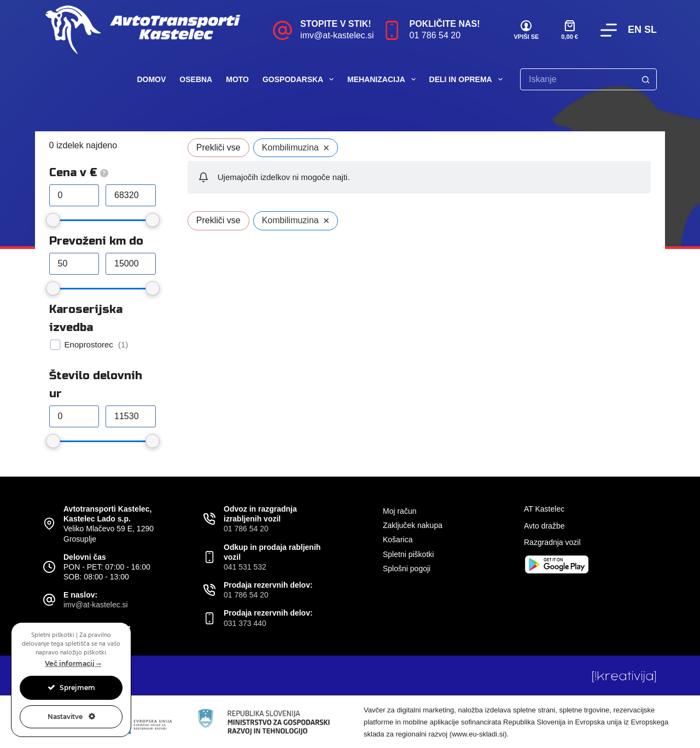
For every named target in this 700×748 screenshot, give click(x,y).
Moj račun (399, 511)
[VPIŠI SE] (527, 30)
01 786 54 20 (435, 35)
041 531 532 (245, 567)
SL (651, 30)
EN (635, 30)
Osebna (196, 79)
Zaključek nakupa (413, 525)
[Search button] (646, 79)
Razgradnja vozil (552, 542)
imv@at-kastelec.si (337, 35)
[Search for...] (577, 79)
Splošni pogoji (407, 569)
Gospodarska (300, 79)
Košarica (398, 540)
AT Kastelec (544, 509)
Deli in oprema (468, 79)
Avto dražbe (544, 526)
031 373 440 (245, 623)
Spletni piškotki (408, 554)
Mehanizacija (384, 79)
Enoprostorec (89, 344)
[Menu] (609, 30)
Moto (237, 79)
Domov (151, 79)
